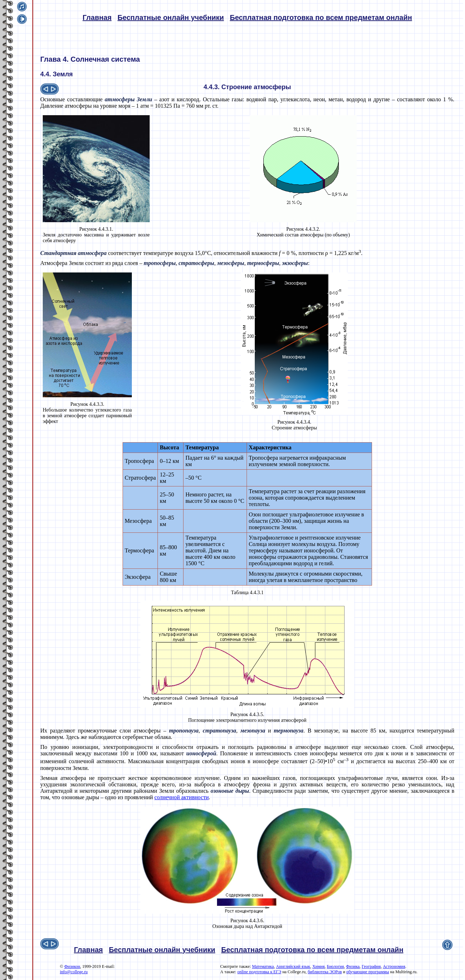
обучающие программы (368, 972)
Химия (318, 966)
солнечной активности (182, 797)
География (371, 966)
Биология (335, 966)
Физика (353, 966)
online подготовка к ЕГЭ (259, 972)
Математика (263, 966)
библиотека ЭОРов (325, 972)
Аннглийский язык (293, 966)
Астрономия (394, 966)
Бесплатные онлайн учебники (171, 17)
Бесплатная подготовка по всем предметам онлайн (321, 17)
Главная (97, 17)
